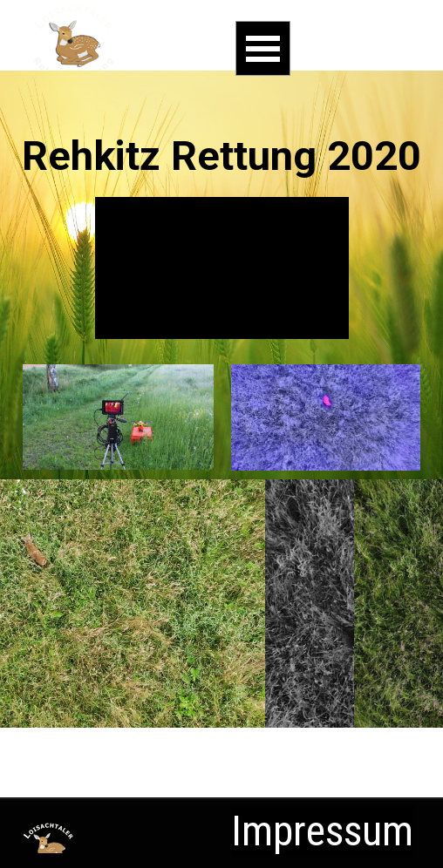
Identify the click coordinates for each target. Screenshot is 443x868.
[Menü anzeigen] (263, 48)
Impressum (322, 831)
